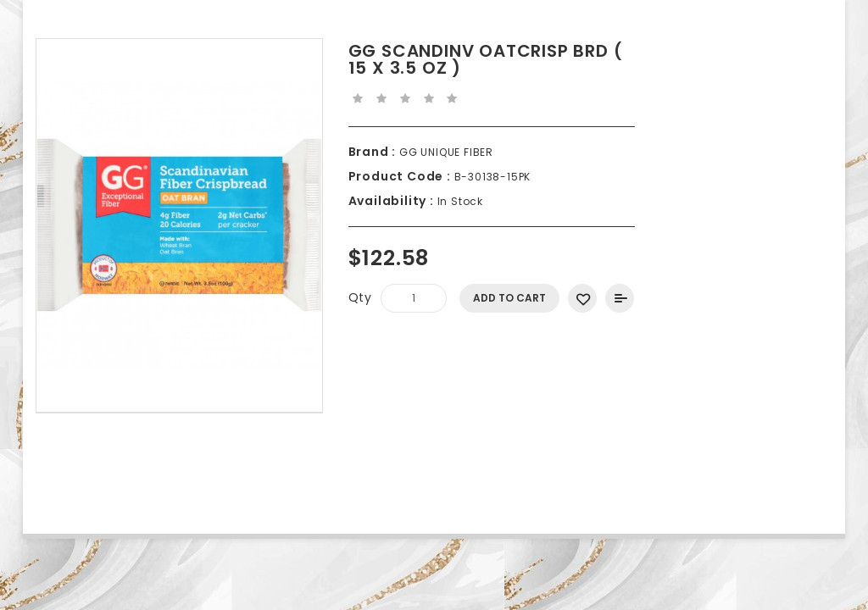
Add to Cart (509, 298)
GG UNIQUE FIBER (445, 152)
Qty (360, 297)
